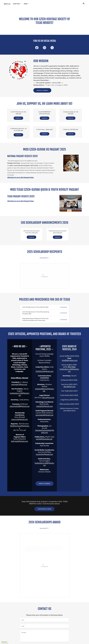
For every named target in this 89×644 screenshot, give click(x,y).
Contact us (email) (42, 90)
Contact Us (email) (45, 484)
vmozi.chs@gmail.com (20, 419)
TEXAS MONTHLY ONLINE (44, 509)
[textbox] (44, 620)
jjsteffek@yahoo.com (70, 360)
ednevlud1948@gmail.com (20, 406)
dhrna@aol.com (69, 387)
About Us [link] (7, 4)
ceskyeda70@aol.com (19, 384)
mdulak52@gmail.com (44, 406)
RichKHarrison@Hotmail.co (20, 427)
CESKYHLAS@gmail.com (44, 371)
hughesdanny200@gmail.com (20, 394)
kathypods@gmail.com (20, 441)
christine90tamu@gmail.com (44, 390)
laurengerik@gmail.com (44, 415)
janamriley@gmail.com (44, 454)
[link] (37, 48)
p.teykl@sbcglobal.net (44, 439)
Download (18, 118)
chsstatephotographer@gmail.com (44, 431)
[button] (17, 4)
